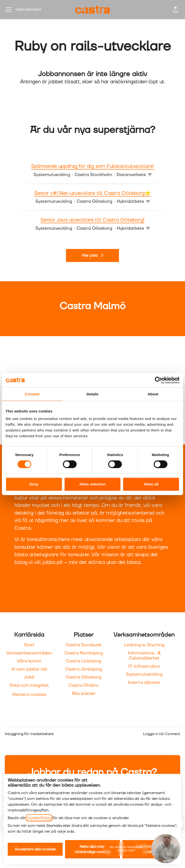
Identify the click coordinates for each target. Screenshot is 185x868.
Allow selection (93, 484)
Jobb (29, 677)
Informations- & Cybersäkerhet (144, 656)
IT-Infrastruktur (144, 666)
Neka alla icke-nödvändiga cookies (92, 849)
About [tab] (153, 394)
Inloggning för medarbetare (29, 734)
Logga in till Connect (162, 734)
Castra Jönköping (84, 669)
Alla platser (84, 694)
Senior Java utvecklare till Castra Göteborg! (92, 220)
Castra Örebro (84, 685)
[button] (175, 10)
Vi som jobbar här (29, 669)
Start (29, 645)
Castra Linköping (84, 661)
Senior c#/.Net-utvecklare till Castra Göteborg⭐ (92, 194)
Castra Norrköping (84, 653)
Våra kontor (29, 661)
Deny (34, 484)
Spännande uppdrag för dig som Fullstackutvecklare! (93, 167)
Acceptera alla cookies (35, 849)
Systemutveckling (144, 674)
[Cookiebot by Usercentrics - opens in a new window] (158, 380)
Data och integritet (29, 685)
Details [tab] (92, 394)
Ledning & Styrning (144, 645)
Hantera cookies (29, 695)
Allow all (151, 484)
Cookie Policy (39, 818)
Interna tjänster (144, 682)
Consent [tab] (32, 394)
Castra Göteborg (84, 677)
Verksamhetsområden (29, 653)
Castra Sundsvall (84, 645)
